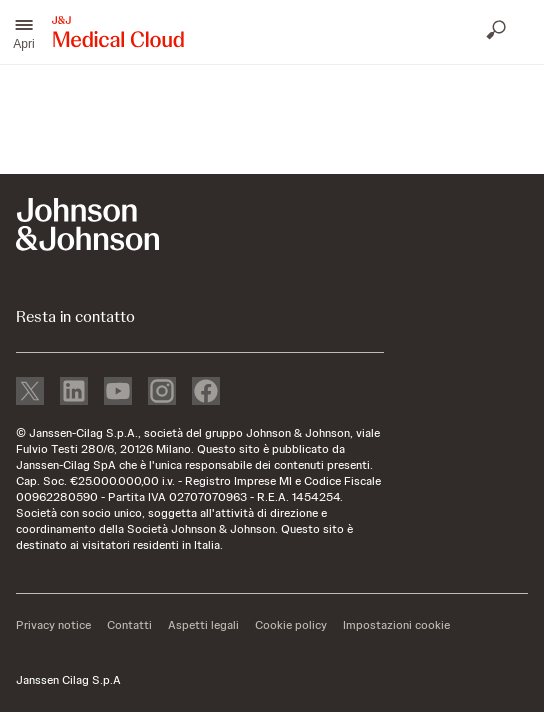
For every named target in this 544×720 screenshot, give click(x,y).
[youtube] (118, 393)
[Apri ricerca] (498, 32)
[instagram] (162, 393)
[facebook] (206, 393)
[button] (24, 32)
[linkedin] (74, 393)
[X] (30, 393)
